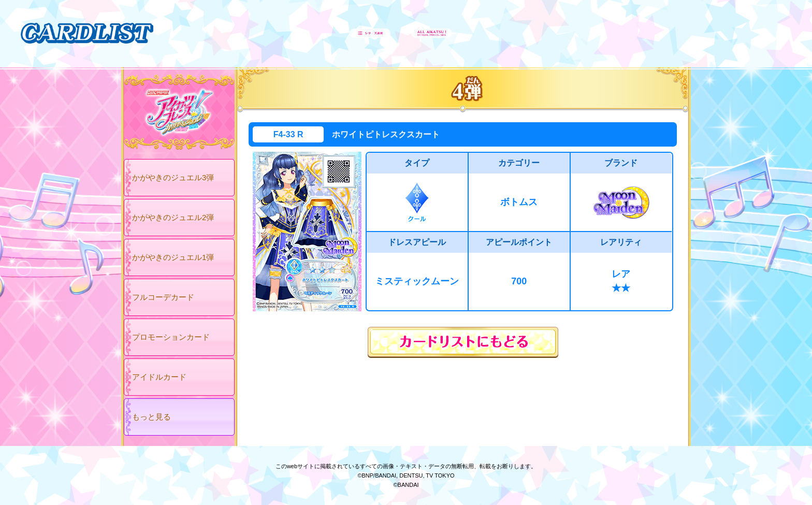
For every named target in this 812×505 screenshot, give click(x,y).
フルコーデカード (163, 297)
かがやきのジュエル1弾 (173, 257)
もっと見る (151, 417)
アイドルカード (159, 377)
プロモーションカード (171, 337)
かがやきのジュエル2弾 (173, 217)
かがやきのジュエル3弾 (173, 177)
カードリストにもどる (463, 342)
